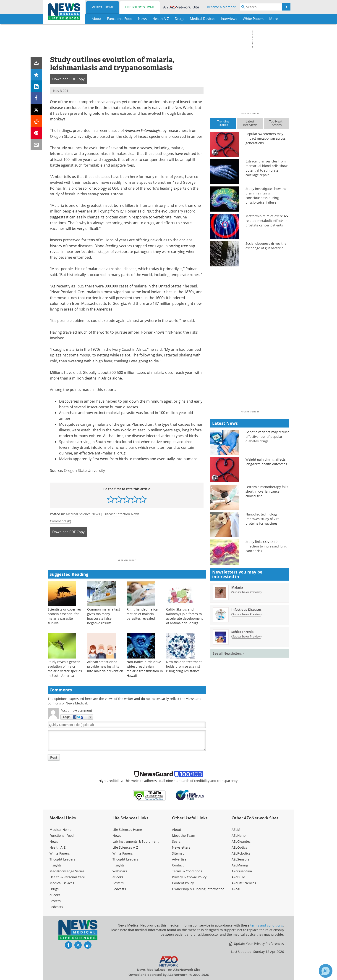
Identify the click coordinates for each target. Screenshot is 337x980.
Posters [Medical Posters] (55, 901)
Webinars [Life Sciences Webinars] (120, 871)
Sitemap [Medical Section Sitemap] (178, 853)
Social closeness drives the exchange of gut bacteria (266, 246)
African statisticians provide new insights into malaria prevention (105, 666)
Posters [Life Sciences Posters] (118, 883)
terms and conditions (267, 925)
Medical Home (103, 7)
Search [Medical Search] (177, 841)
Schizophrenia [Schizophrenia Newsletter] (242, 632)
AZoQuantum (242, 871)
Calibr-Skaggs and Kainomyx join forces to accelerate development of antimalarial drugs (184, 616)
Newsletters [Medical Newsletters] (181, 847)
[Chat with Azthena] (326, 971)
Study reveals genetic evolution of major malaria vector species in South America (65, 669)
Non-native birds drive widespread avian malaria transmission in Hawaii (145, 669)
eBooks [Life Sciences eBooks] (118, 877)
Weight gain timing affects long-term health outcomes (266, 462)
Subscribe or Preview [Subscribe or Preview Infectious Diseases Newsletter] (246, 614)
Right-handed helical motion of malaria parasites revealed (143, 614)
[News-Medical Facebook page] (68, 945)
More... (275, 19)
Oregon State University (84, 470)
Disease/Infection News (121, 514)
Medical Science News (83, 514)
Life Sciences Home (140, 7)
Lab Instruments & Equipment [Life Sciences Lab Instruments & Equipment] (136, 841)
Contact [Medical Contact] (178, 865)
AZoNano (239, 835)
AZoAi (236, 889)
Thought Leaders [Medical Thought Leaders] (62, 859)
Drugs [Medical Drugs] (54, 889)
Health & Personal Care (67, 877)
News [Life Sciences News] (117, 835)
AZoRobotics (241, 853)
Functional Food (62, 835)
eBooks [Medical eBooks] (55, 895)
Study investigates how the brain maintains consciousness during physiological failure (266, 195)
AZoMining (240, 865)
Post (54, 757)
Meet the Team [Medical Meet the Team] (184, 835)
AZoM (236, 830)
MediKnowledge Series (67, 871)
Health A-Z (57, 847)
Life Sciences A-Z (125, 847)
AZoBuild (238, 877)
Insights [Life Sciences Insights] (119, 865)
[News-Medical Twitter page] (78, 945)
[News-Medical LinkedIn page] (88, 945)
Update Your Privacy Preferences (256, 944)
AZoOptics (239, 847)
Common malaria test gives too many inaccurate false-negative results (104, 616)
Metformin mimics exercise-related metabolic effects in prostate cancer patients (267, 221)
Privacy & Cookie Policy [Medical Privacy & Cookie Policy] (189, 877)
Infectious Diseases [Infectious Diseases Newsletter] (246, 610)
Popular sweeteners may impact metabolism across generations (266, 138)
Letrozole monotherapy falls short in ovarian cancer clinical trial (267, 491)
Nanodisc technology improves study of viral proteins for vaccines (263, 519)
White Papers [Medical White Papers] (60, 853)
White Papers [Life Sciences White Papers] (123, 853)
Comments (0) (60, 521)
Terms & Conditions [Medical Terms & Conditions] (187, 871)
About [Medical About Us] (177, 830)
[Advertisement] (127, 549)
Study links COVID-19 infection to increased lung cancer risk (266, 546)
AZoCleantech (242, 841)
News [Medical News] (54, 841)
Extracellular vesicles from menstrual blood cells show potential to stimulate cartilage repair (266, 168)
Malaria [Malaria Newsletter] (237, 587)
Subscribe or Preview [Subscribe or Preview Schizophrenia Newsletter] (246, 636)
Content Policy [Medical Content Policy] (183, 883)
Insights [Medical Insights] (56, 865)
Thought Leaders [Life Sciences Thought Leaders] (125, 859)
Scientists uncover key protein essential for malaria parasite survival (65, 616)
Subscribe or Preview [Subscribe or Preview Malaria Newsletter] (246, 592)
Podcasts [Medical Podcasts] (56, 907)
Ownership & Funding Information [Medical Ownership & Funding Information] (198, 889)
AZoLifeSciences (244, 883)
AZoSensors (240, 859)
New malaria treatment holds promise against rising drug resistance (184, 666)
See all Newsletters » (229, 653)
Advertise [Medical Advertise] (179, 859)
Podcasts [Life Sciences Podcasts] (119, 889)
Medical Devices (62, 883)
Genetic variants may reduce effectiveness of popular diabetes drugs (267, 437)
